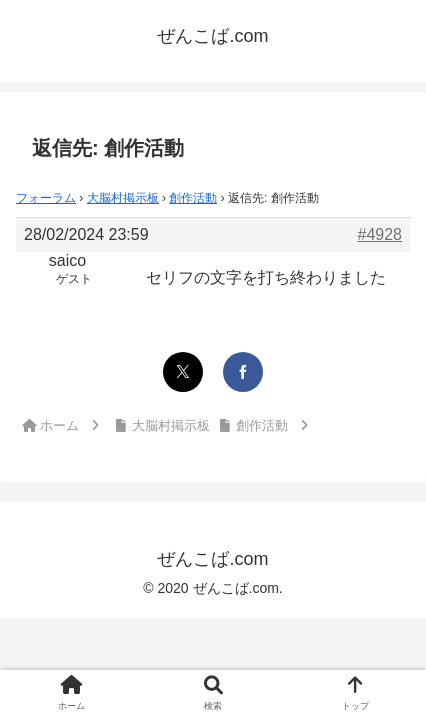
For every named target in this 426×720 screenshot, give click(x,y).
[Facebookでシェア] (243, 372)
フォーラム (46, 198)
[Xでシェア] (183, 372)
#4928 (380, 234)
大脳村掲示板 (123, 198)
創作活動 (193, 198)
